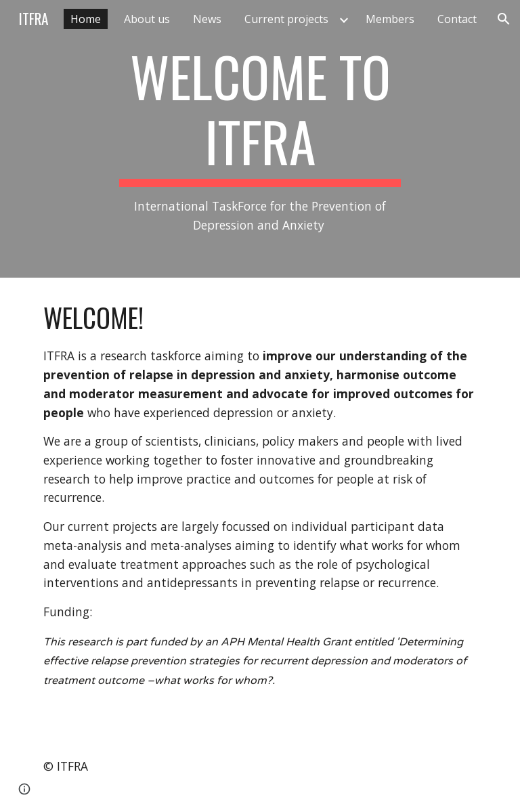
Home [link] (86, 19)
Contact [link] (457, 19)
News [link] (207, 19)
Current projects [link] (286, 19)
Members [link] (390, 19)
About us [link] (147, 19)
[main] (260, 139)
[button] (504, 19)
